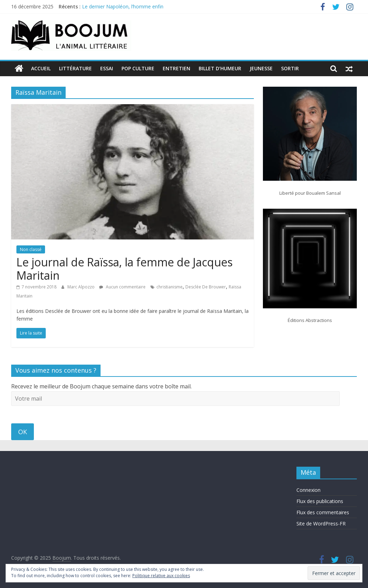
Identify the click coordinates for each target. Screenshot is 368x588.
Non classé (31, 249)
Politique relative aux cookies (161, 576)
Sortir (290, 68)
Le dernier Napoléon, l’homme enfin (123, 6)
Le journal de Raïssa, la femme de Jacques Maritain (124, 269)
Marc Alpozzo (82, 287)
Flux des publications (320, 501)
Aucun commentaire (122, 287)
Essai (107, 68)
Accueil (41, 68)
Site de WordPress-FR (321, 524)
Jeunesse (261, 68)
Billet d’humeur (220, 68)
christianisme (170, 287)
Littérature (75, 68)
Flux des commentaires (323, 512)
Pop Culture (138, 68)
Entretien (176, 68)
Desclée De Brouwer (206, 287)
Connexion (308, 490)
